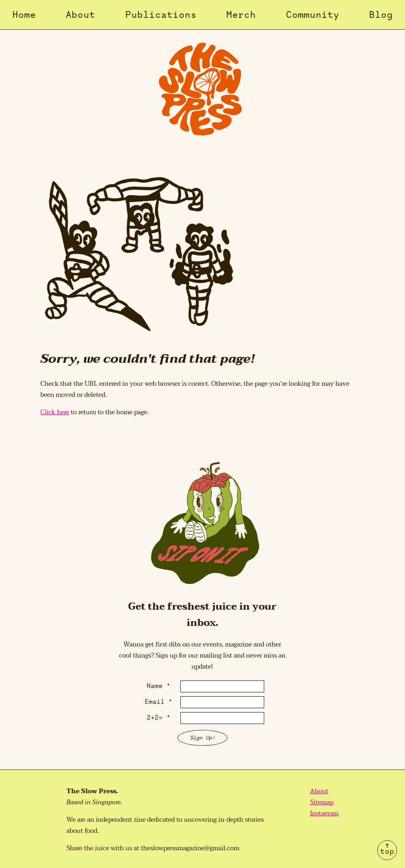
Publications (161, 14)
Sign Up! (202, 738)
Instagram (324, 813)
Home (24, 14)
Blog (381, 14)
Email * (159, 701)
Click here (55, 412)
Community (313, 14)
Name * (159, 686)
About (80, 14)
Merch (241, 14)
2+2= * (159, 717)
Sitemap (322, 802)
